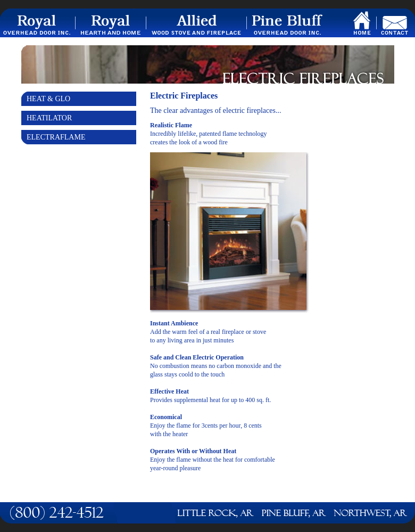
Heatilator (49, 118)
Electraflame (56, 137)
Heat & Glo (48, 99)
